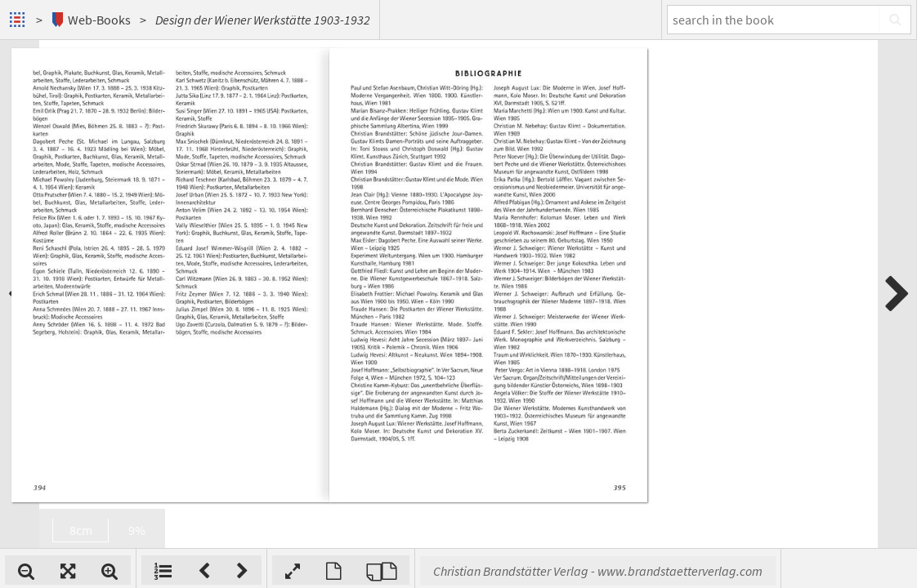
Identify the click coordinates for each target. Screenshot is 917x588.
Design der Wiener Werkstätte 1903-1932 (263, 20)
